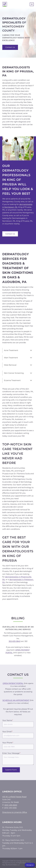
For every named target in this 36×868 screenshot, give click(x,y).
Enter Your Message (11, 753)
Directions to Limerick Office (15, 812)
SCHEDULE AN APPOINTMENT (16, 700)
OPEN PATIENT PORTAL (13, 683)
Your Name (8, 720)
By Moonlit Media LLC (13, 865)
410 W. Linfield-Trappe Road (14, 797)
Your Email (7, 731)
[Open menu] (32, 4)
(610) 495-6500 (11, 805)
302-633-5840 (15, 641)
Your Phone (8, 743)
